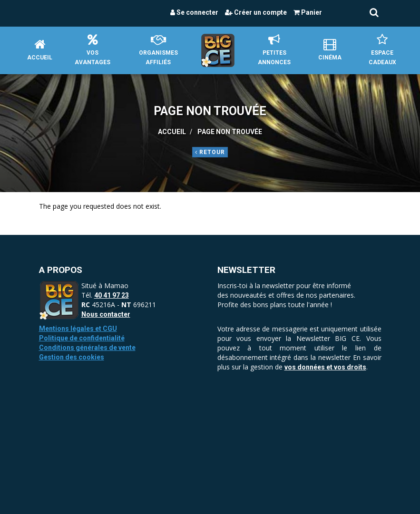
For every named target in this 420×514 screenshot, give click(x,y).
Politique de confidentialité (82, 338)
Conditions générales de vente (87, 348)
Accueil (40, 50)
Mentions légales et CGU (78, 329)
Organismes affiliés (158, 50)
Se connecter (194, 12)
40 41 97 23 (112, 295)
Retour (210, 152)
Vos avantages (92, 50)
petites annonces (274, 50)
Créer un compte (256, 12)
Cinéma (330, 50)
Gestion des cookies (72, 357)
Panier (308, 12)
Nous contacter (106, 314)
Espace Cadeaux (382, 50)
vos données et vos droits (325, 367)
